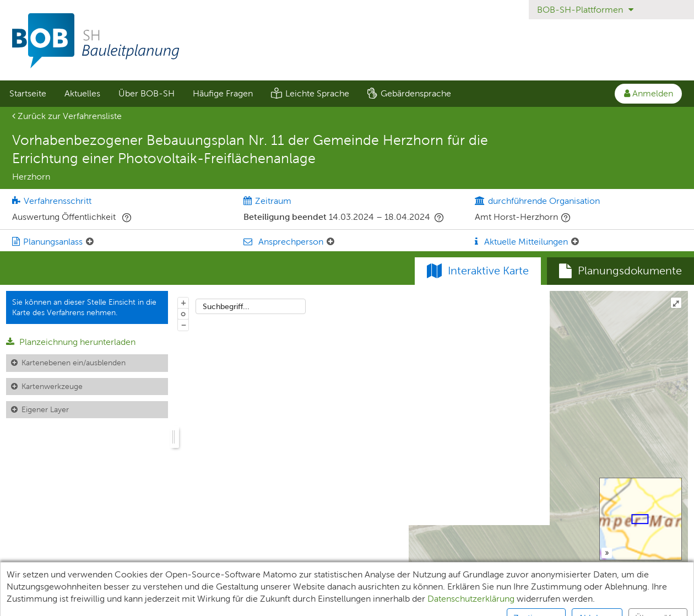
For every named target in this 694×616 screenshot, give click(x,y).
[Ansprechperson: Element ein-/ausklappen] (330, 242)
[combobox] (251, 306)
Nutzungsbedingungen (455, 603)
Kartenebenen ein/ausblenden (74, 363)
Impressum (292, 603)
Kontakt (533, 603)
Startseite (28, 93)
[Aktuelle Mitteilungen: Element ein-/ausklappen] (575, 242)
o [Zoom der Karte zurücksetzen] (183, 314)
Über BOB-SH (147, 93)
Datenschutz (226, 603)
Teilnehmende (100, 603)
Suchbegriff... (226, 306)
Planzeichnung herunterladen (71, 342)
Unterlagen (31, 603)
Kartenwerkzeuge (52, 386)
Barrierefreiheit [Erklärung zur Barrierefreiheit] (362, 603)
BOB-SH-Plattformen (585, 10)
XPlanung (165, 603)
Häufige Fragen (223, 93)
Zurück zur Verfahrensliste (67, 116)
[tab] (620, 271)
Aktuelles (82, 93)
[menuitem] (28, 94)
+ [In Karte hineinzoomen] (183, 302)
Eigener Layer (45, 409)
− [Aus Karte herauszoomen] (183, 325)
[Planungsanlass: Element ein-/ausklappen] (90, 242)
